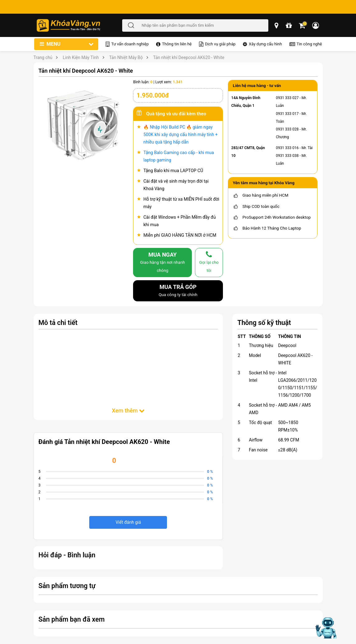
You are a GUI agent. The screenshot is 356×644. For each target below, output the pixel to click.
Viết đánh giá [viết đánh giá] (128, 522)
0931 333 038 (287, 156)
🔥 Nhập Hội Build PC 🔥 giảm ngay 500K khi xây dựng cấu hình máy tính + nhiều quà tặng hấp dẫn (180, 135)
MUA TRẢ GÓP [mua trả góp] (178, 291)
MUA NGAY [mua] (162, 263)
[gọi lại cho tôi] (209, 262)
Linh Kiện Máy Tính (81, 57)
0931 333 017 (287, 114)
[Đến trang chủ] (79, 25)
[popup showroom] (277, 25)
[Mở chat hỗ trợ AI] (326, 628)
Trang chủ (43, 57)
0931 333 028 (287, 129)
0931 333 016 (287, 148)
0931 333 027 (287, 98)
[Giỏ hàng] (302, 25)
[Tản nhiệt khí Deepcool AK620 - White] (83, 124)
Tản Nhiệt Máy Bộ (126, 57)
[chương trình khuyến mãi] (289, 25)
